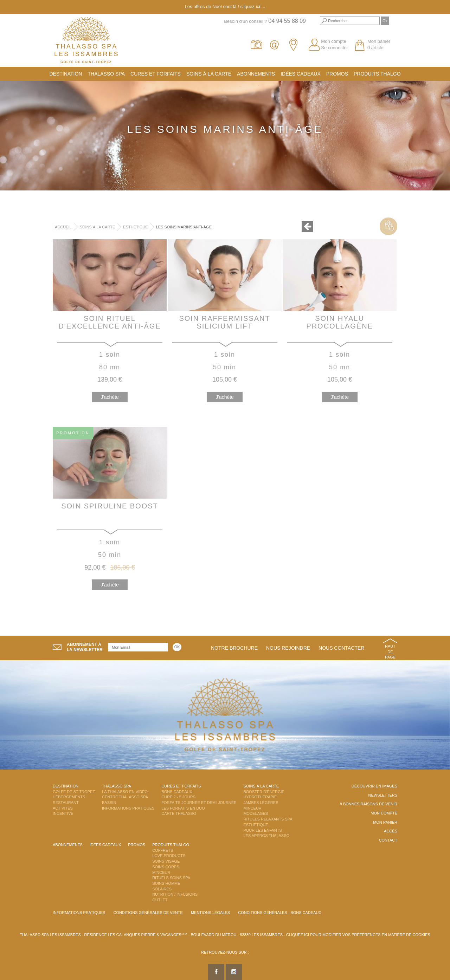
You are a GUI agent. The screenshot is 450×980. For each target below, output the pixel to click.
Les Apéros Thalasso (266, 836)
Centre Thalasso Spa (125, 797)
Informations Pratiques (128, 808)
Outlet (160, 900)
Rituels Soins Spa (171, 878)
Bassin (109, 803)
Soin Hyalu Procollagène (340, 322)
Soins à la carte (209, 74)
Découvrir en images (374, 786)
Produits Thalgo (377, 74)
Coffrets (163, 850)
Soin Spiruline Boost (110, 506)
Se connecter (335, 48)
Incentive (63, 813)
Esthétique (135, 227)
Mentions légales (210, 913)
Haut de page (390, 652)
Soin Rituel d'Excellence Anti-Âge (110, 322)
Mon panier (385, 822)
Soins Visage (166, 861)
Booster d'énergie (264, 792)
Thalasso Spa (107, 74)
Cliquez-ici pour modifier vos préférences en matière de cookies (358, 935)
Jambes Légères (261, 803)
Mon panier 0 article (379, 45)
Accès (391, 831)
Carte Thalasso (179, 813)
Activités (63, 808)
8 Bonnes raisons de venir (369, 804)
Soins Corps (166, 867)
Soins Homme (166, 883)
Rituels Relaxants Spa (268, 819)
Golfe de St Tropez (74, 792)
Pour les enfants (262, 830)
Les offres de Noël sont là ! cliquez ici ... (225, 7)
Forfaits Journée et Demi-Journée (199, 803)
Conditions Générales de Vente (148, 913)
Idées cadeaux (301, 74)
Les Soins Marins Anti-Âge (184, 227)
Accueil (63, 227)
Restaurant (66, 803)
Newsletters (383, 795)
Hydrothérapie (260, 797)
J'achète (110, 397)
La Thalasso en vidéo (125, 792)
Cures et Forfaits (156, 74)
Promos (337, 74)
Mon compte (334, 41)
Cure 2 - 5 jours (178, 797)
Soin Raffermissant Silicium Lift (224, 322)
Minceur (252, 808)
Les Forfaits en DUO (183, 808)
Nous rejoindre (288, 648)
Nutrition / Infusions (175, 894)
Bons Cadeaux (177, 792)
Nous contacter (341, 648)
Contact (388, 840)
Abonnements (256, 74)
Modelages (256, 813)
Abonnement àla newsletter (85, 647)
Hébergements (69, 797)
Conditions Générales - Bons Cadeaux (280, 913)
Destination (66, 74)
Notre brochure (234, 648)
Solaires (162, 889)
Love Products (169, 856)
